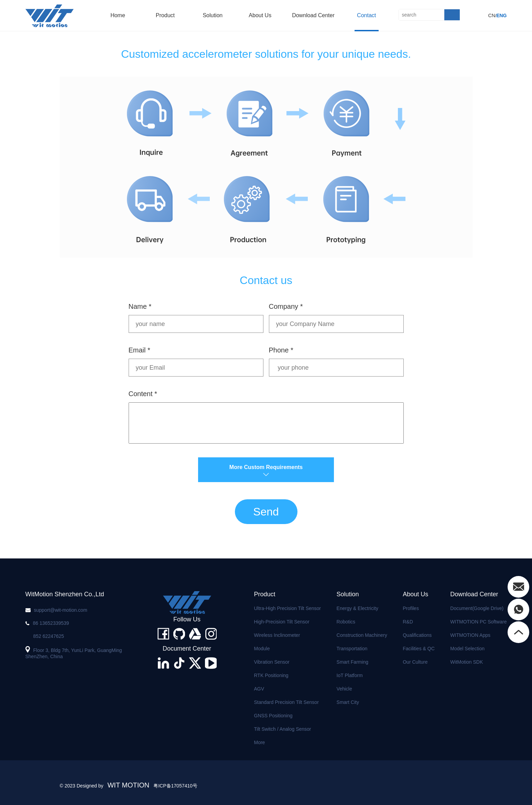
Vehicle (344, 689)
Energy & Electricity (357, 608)
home (118, 15)
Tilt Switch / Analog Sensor (283, 729)
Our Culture (415, 662)
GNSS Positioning (273, 716)
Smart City (348, 702)
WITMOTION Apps (470, 635)
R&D (408, 622)
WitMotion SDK (466, 662)
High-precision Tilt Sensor (282, 622)
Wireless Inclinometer (277, 635)
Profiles (411, 608)
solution (213, 15)
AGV (259, 689)
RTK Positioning (271, 675)
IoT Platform (350, 675)
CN (492, 15)
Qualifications (417, 635)
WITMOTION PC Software (478, 622)
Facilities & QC (419, 649)
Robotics (346, 622)
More (260, 742)
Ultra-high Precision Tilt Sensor (288, 608)
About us (260, 15)
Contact (366, 15)
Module (262, 649)
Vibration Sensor (272, 662)
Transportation (352, 649)
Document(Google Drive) (477, 608)
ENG (501, 15)
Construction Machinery (362, 635)
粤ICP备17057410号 (175, 786)
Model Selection (467, 649)
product (165, 15)
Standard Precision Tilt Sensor (286, 702)
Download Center (313, 15)
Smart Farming (353, 662)
